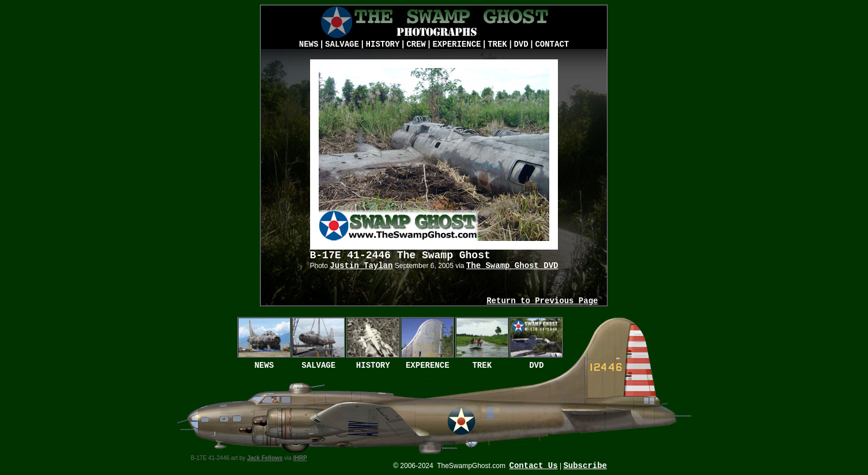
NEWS (309, 44)
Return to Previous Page (542, 301)
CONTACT (552, 44)
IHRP (300, 458)
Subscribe (585, 466)
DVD (521, 44)
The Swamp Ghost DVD (512, 266)
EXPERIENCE (456, 44)
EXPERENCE (428, 365)
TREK (497, 44)
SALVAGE (342, 44)
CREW (416, 44)
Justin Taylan (361, 266)
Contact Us (534, 466)
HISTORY (383, 44)
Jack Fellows (265, 458)
